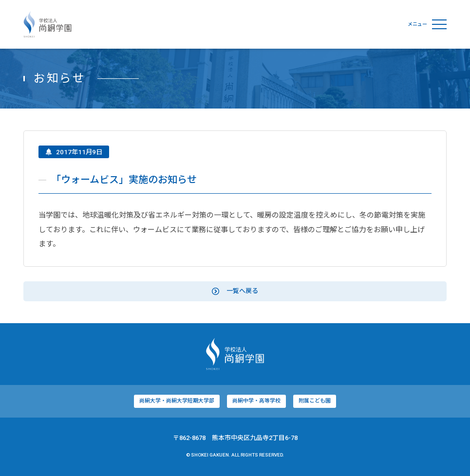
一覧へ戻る (235, 293)
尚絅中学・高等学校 (256, 402)
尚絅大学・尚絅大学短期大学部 (177, 402)
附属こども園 (315, 402)
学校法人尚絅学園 (47, 24)
